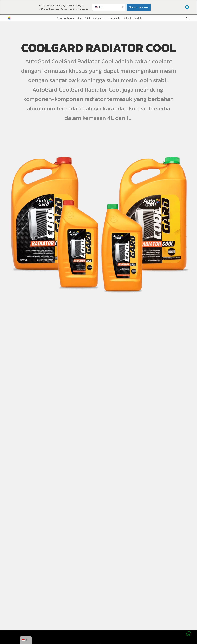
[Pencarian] (188, 18)
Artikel (127, 18)
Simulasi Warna (66, 18)
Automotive (99, 18)
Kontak (138, 18)
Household (115, 18)
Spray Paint (84, 18)
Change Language (139, 7)
